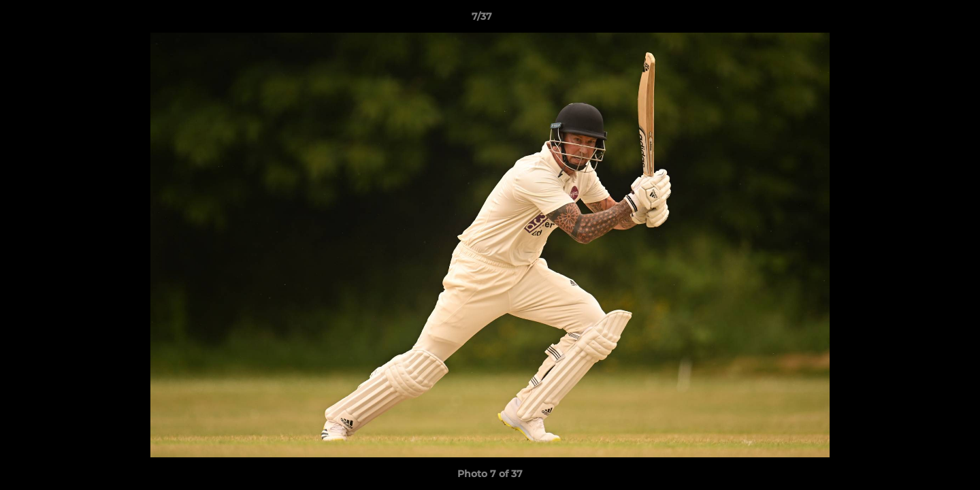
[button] (923, 20)
